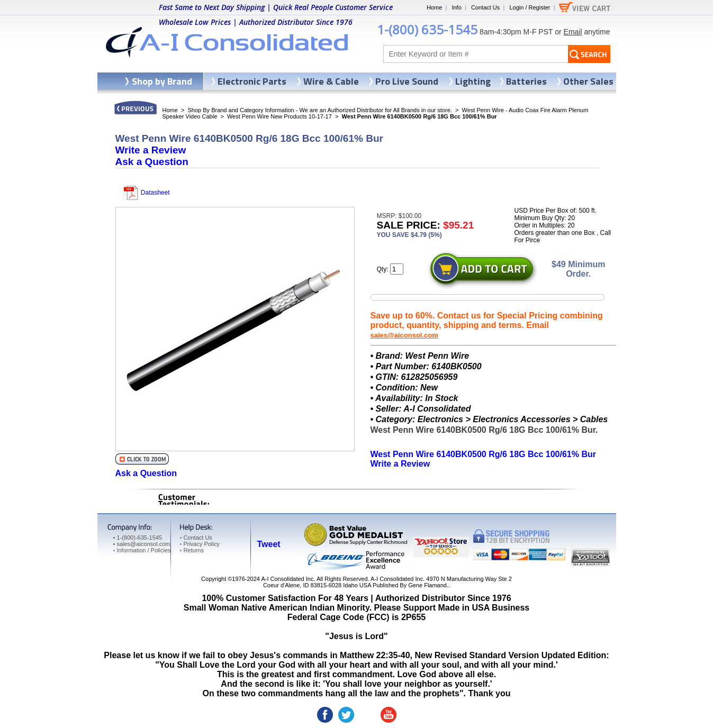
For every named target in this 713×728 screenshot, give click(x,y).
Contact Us (485, 7)
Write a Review (151, 150)
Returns (192, 550)
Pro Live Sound (407, 81)
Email (573, 32)
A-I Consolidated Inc (287, 579)
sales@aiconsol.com (404, 335)
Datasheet (146, 193)
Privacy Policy (200, 544)
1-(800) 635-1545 (427, 29)
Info (456, 7)
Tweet (269, 544)
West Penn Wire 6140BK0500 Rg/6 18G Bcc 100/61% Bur (483, 454)
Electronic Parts (252, 81)
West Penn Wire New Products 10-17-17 (279, 116)
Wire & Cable (331, 81)
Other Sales (588, 81)
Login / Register (530, 7)
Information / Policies (142, 550)
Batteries (526, 81)
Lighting (473, 81)
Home (434, 7)
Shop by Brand (162, 81)
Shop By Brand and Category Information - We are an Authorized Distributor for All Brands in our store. (320, 110)
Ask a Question (152, 162)
